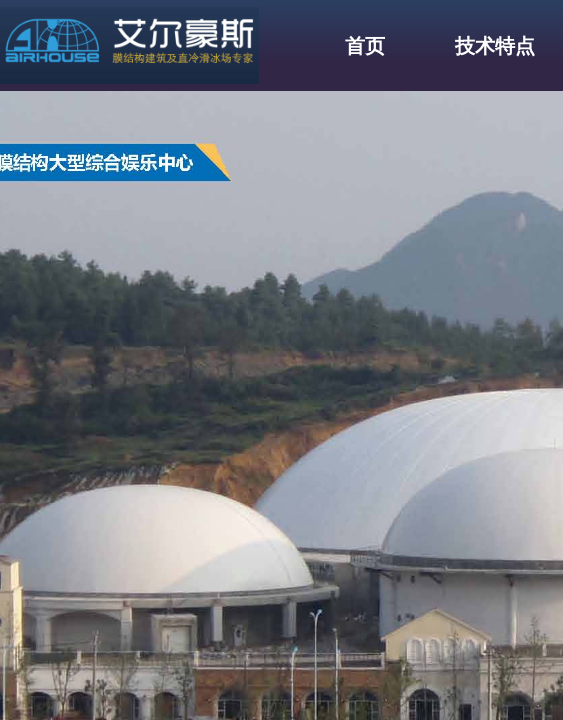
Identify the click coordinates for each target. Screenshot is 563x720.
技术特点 (495, 46)
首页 (365, 46)
